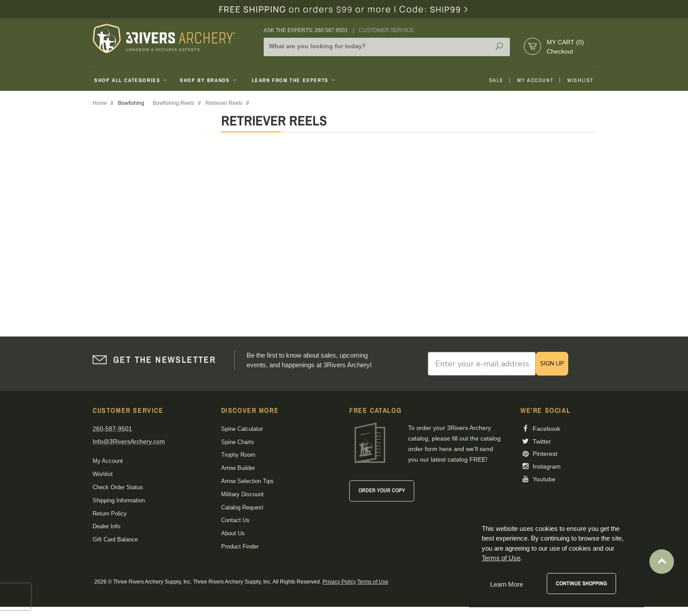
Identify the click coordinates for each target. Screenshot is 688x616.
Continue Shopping (581, 583)
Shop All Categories (131, 80)
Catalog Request (242, 507)
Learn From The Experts (294, 80)
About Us (233, 533)
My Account (535, 80)
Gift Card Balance (115, 539)
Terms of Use (373, 582)
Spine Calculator (242, 429)
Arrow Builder (238, 468)
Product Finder (240, 546)
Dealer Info (106, 526)
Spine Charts (238, 442)
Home (100, 103)
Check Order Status (118, 487)
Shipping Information (119, 500)
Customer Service (386, 30)
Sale (496, 80)
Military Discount (242, 494)
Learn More (507, 584)
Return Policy (110, 514)
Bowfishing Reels (174, 103)
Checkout (560, 51)
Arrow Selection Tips (247, 481)
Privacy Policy (339, 582)
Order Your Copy (382, 490)
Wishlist (580, 80)
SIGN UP (552, 364)
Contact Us (235, 520)
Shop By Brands (209, 80)
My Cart (565, 42)
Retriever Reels (224, 103)
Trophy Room (238, 455)
